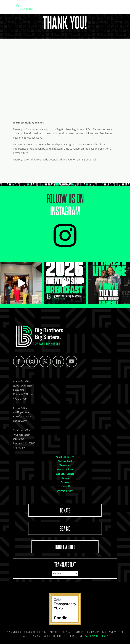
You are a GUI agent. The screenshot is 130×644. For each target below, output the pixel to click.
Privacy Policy (65, 491)
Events (65, 478)
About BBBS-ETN (65, 457)
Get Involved (65, 461)
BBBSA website (65, 470)
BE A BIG (65, 528)
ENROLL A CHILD (65, 547)
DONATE (65, 510)
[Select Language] (65, 573)
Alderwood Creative (98, 636)
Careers (65, 482)
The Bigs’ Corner (65, 474)
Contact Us (65, 486)
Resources (65, 465)
